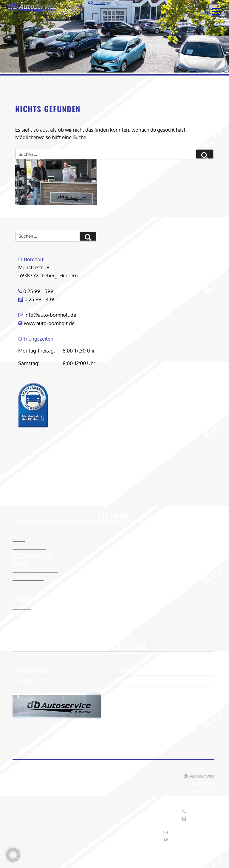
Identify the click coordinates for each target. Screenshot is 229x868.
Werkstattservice (29, 546)
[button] (13, 855)
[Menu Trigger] (216, 11)
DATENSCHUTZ (58, 599)
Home (19, 539)
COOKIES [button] (22, 607)
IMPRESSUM (25, 599)
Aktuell (20, 562)
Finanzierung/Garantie (35, 570)
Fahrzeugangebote (31, 554)
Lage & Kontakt (28, 577)
